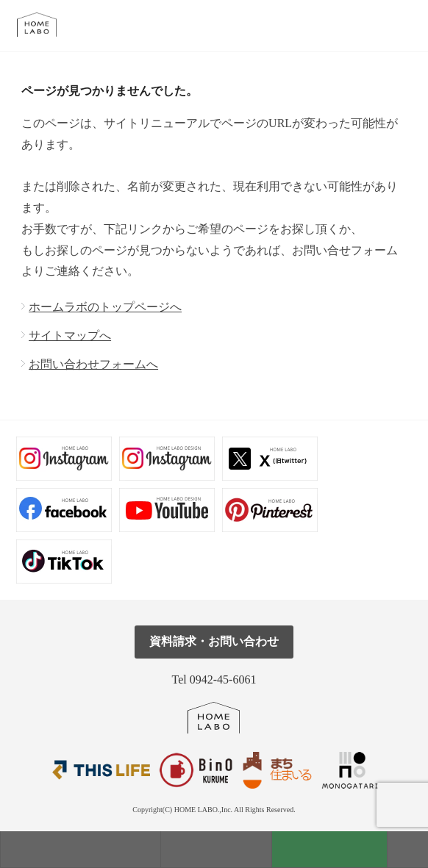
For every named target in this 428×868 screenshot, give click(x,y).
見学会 (216, 849)
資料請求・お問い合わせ (214, 641)
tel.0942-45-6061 (404, 25)
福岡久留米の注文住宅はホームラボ (43, 25)
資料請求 (329, 849)
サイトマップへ (70, 336)
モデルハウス (81, 849)
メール (371, 25)
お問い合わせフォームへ (93, 364)
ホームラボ (214, 718)
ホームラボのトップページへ (105, 307)
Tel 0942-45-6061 (214, 679)
